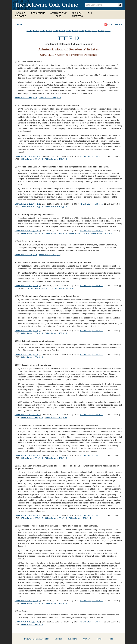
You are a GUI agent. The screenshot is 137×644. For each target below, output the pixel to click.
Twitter (99, 639)
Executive (72, 639)
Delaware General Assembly (37, 639)
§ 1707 (69, 31)
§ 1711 (94, 31)
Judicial (58, 639)
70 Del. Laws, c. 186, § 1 (50, 98)
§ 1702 (36, 31)
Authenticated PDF (115, 24)
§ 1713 (108, 31)
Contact (87, 639)
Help (111, 639)
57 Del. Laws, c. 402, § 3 (32, 518)
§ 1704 (49, 31)
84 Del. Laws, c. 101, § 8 (101, 233)
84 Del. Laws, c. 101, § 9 (49, 255)
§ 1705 (56, 31)
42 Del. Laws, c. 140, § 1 (91, 156)
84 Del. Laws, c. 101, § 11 (56, 417)
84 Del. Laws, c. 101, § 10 (62, 288)
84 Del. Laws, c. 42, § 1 (79, 233)
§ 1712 (101, 31)
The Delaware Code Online (46, 5)
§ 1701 (29, 31)
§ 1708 (75, 31)
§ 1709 (81, 31)
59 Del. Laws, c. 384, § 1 (26, 98)
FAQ (90, 13)
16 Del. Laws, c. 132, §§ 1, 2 (27, 156)
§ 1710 (88, 31)
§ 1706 (62, 31)
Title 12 (18, 24)
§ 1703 (43, 31)
